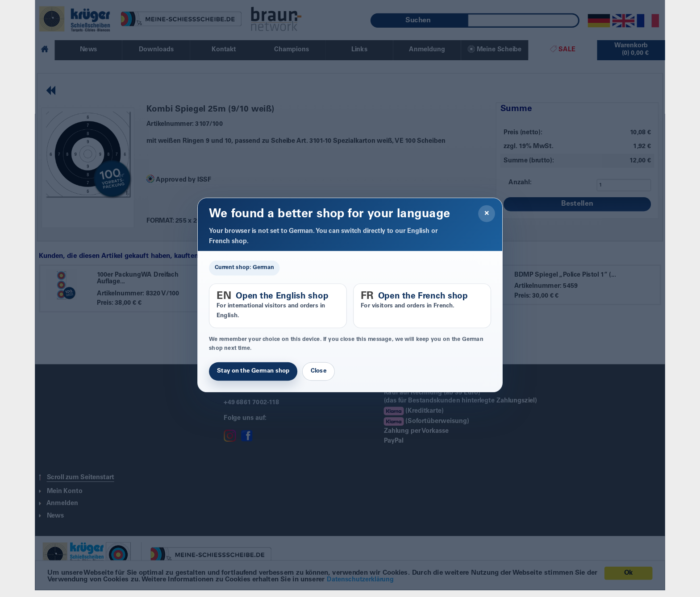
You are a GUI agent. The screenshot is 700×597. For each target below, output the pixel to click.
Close (319, 371)
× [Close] (487, 214)
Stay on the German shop (253, 371)
